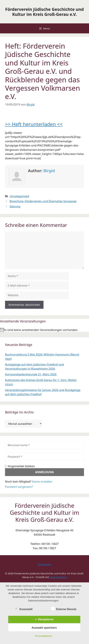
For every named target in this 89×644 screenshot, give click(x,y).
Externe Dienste (64, 609)
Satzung (15, 206)
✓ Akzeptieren (44, 619)
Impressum (44, 564)
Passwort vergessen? (19, 487)
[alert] (44, 330)
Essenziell (24, 609)
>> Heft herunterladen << (34, 124)
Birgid (49, 171)
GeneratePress (58, 577)
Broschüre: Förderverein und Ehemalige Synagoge (43, 201)
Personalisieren (44, 636)
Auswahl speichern (44, 628)
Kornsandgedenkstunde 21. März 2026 (31, 374)
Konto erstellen (42, 481)
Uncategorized (19, 196)
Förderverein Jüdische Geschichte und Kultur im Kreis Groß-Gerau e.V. (44, 12)
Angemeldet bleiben (20, 466)
